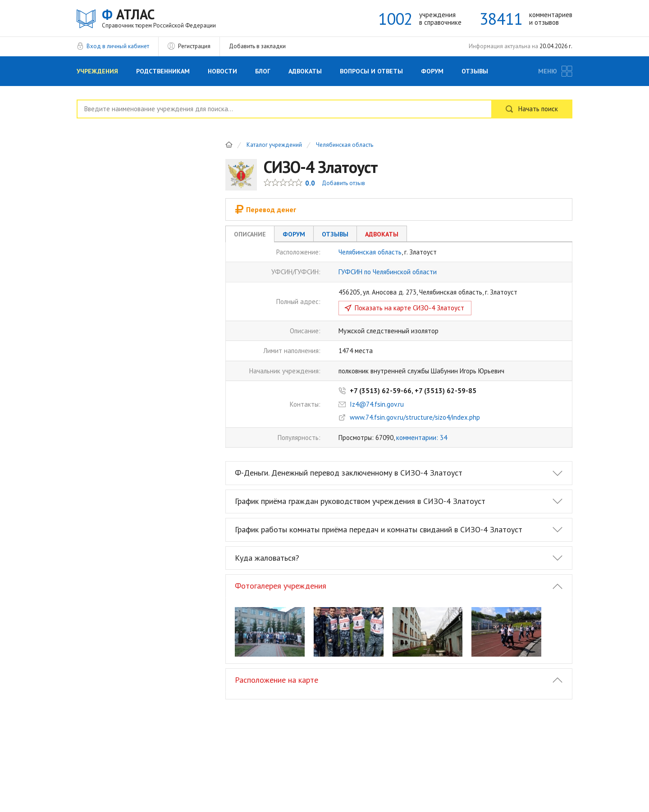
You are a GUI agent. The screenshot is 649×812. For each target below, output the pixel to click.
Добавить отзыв (343, 183)
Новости (222, 71)
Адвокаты (305, 71)
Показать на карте (409, 308)
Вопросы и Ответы (371, 71)
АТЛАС (159, 18)
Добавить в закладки (257, 46)
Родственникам (163, 71)
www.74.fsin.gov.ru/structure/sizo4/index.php (415, 417)
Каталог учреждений (274, 145)
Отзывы (475, 71)
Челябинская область (345, 145)
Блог (263, 71)
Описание (250, 234)
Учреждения (97, 71)
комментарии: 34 (422, 438)
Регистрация (194, 46)
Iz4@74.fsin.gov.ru (377, 404)
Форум (432, 71)
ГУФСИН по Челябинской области (388, 272)
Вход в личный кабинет (118, 46)
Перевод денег (265, 209)
